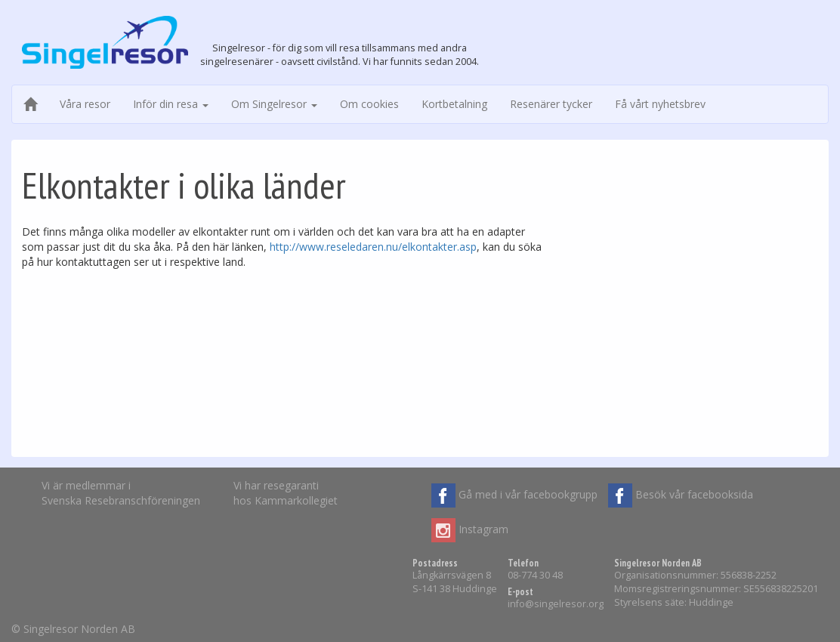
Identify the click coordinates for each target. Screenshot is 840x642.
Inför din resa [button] (171, 104)
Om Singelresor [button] (274, 104)
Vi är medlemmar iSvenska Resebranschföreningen (121, 493)
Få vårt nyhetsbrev (660, 104)
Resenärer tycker (551, 104)
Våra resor (85, 104)
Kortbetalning (454, 104)
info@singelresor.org (556, 604)
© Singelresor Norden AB (73, 629)
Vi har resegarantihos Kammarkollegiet (286, 493)
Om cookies (369, 104)
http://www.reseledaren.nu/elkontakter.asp (373, 247)
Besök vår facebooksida (681, 495)
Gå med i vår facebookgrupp (514, 495)
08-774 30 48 (535, 575)
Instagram (470, 530)
